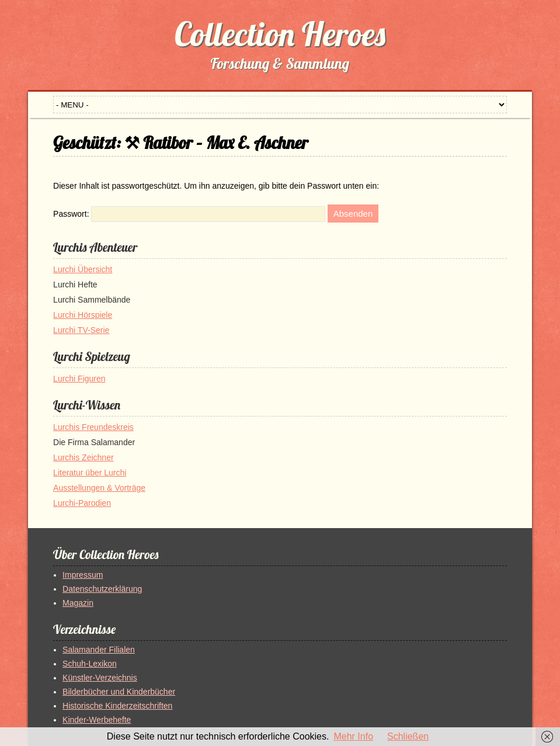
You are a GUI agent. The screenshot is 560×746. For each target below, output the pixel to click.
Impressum (83, 575)
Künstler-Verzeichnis (100, 678)
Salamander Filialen (99, 650)
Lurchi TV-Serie (81, 330)
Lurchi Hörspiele (83, 315)
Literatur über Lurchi (90, 473)
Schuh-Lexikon (90, 664)
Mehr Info (353, 736)
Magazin (78, 603)
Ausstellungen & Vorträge (99, 488)
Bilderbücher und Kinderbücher (119, 692)
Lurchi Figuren (79, 379)
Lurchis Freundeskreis (93, 427)
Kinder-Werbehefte (97, 720)
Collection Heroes (280, 34)
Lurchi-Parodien (82, 503)
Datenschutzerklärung (102, 589)
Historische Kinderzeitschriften (117, 706)
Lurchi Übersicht (83, 269)
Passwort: (189, 214)
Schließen (408, 736)
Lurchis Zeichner (84, 457)
